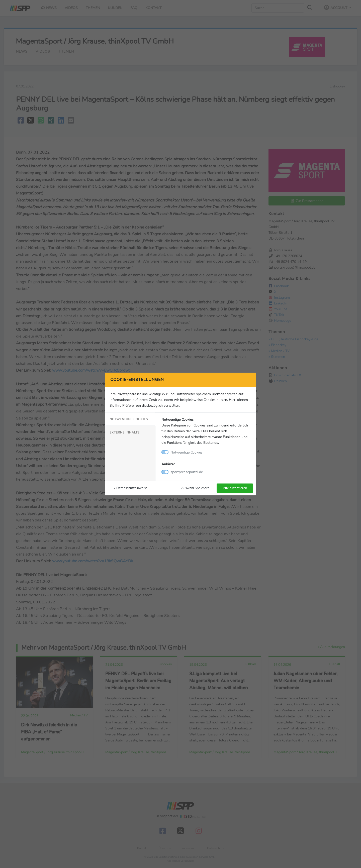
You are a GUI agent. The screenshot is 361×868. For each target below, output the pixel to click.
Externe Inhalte (125, 432)
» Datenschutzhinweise (131, 488)
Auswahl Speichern (195, 488)
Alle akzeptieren (235, 488)
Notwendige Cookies (129, 419)
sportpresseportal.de (187, 472)
